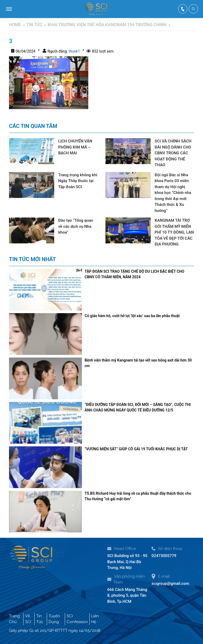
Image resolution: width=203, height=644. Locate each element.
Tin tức (34, 25)
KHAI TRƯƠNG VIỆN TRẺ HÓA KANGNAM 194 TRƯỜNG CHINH (107, 25)
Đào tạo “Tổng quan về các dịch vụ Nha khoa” (76, 226)
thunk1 (74, 51)
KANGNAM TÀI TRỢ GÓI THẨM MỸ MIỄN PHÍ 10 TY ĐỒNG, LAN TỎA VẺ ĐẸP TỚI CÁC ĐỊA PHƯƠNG (174, 232)
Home (15, 25)
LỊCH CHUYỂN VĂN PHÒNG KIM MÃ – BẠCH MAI (75, 147)
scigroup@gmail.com (170, 583)
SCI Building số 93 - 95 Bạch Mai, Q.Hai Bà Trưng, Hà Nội (127, 562)
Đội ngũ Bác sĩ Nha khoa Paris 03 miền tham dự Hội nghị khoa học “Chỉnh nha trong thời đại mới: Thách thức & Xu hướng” (173, 193)
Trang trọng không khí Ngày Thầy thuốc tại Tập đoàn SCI (78, 181)
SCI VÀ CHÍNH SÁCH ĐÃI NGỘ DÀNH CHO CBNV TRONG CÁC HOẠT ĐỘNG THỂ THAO (173, 153)
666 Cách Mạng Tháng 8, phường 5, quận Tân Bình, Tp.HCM (127, 596)
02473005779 (164, 556)
